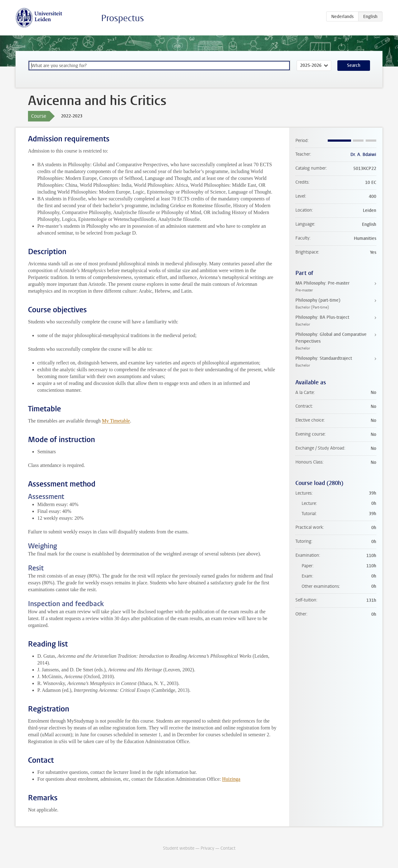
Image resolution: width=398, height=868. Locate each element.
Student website (179, 848)
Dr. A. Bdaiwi (363, 155)
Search (354, 65)
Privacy (207, 848)
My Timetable (116, 421)
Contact (228, 848)
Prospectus (123, 18)
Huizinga (231, 779)
